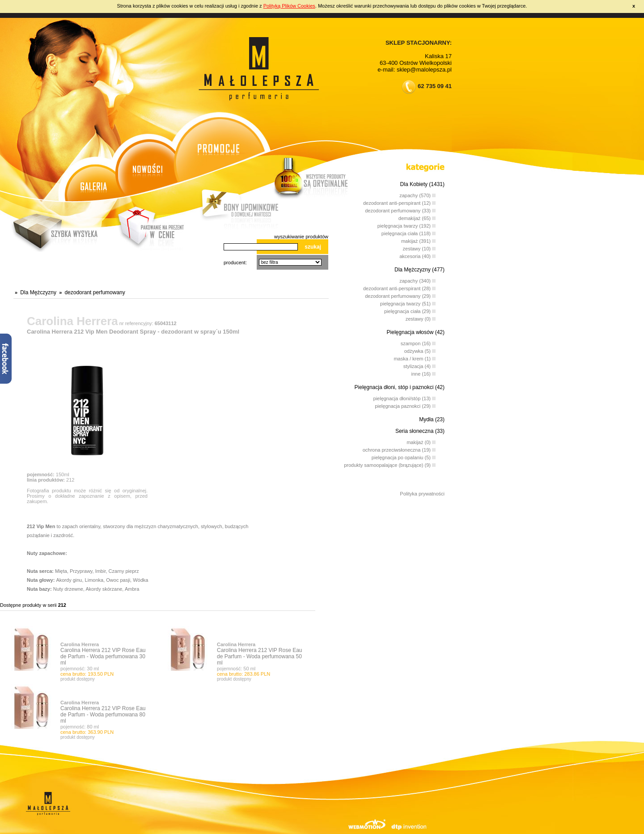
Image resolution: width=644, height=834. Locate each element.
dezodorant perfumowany (95, 292)
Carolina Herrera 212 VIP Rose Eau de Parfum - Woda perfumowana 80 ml (103, 715)
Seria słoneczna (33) (420, 431)
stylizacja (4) (419, 365)
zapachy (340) (417, 279)
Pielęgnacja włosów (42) (416, 332)
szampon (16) (418, 342)
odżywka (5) (420, 349)
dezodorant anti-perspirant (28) (399, 287)
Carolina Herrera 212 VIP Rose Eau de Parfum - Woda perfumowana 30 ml (103, 656)
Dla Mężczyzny (38, 292)
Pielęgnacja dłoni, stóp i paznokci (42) (400, 387)
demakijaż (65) (417, 217)
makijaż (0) (421, 441)
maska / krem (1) (415, 357)
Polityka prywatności (422, 494)
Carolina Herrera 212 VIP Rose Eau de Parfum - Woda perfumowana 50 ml (260, 656)
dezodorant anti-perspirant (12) (399, 201)
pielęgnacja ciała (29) (410, 310)
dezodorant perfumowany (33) (400, 209)
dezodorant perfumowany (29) (400, 294)
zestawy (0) (421, 317)
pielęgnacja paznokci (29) (405, 404)
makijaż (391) (418, 239)
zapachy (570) (417, 194)
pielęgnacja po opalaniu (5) (404, 456)
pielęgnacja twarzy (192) (407, 224)
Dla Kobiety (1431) (422, 184)
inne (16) (424, 372)
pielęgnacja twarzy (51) (408, 302)
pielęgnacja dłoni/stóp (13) (405, 397)
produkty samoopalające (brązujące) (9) (390, 464)
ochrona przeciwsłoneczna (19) (399, 448)
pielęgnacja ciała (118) (409, 232)
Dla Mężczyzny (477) (419, 270)
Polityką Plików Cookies (289, 6)
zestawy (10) (419, 247)
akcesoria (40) (417, 255)
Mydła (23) (432, 419)
